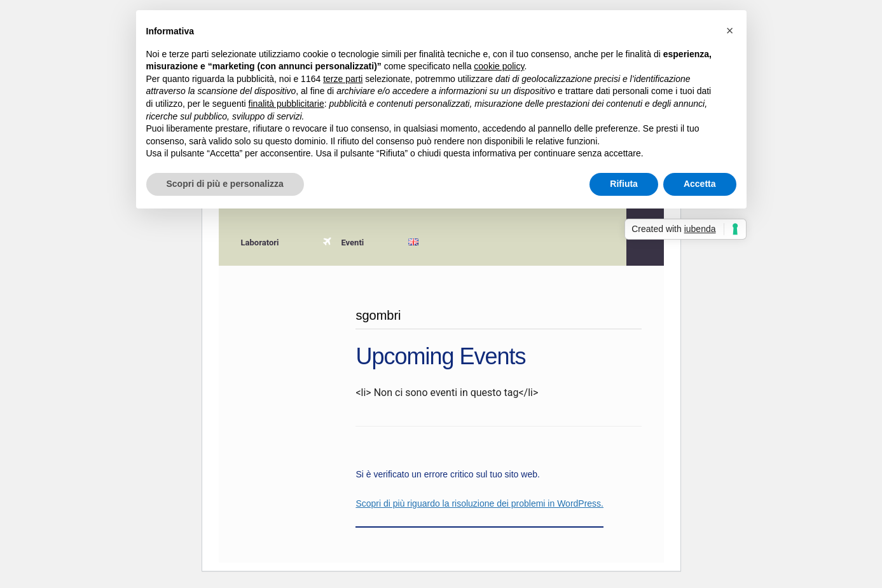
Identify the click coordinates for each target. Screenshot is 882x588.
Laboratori (260, 243)
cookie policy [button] (499, 66)
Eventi (343, 243)
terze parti (343, 79)
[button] (730, 31)
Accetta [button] (700, 184)
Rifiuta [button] (624, 184)
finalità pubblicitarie (286, 104)
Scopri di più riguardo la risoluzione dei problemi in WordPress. (479, 503)
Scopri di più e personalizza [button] (225, 184)
